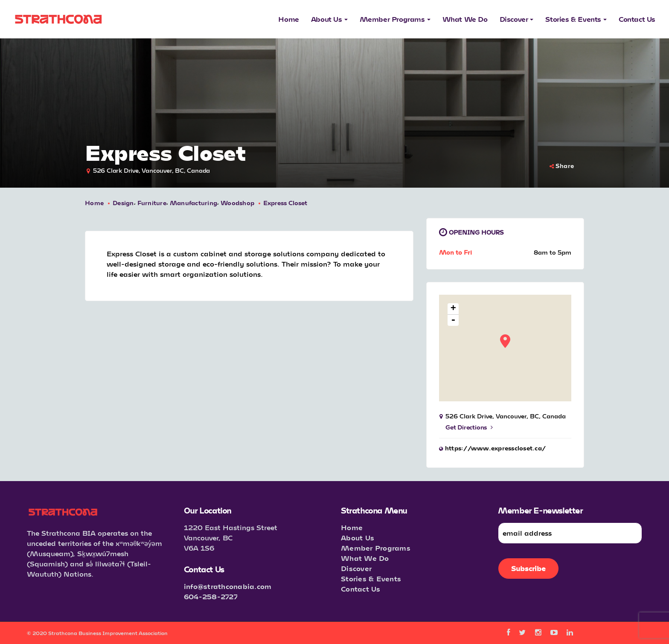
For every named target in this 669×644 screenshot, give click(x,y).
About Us (358, 538)
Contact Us (361, 589)
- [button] (453, 320)
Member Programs (376, 548)
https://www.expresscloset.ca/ (495, 448)
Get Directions (469, 427)
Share (562, 166)
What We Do (365, 558)
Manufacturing (193, 203)
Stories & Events (371, 579)
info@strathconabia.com (228, 586)
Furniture (152, 203)
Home (94, 203)
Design (123, 203)
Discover (356, 568)
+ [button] (453, 309)
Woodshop (237, 203)
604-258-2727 (211, 596)
